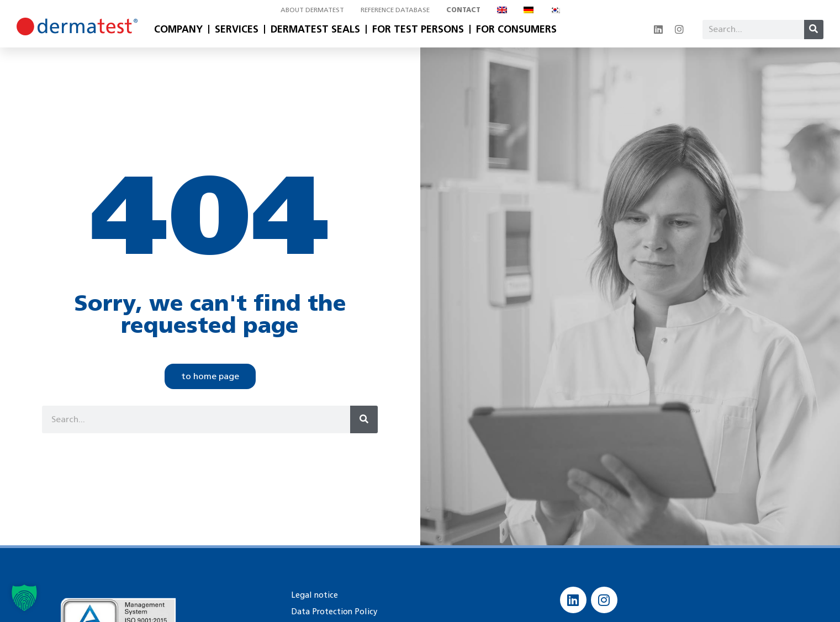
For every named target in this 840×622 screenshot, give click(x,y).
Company (178, 29)
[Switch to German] (529, 10)
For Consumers (516, 29)
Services (237, 29)
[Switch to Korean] (555, 10)
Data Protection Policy (332, 611)
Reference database (395, 10)
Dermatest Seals (315, 29)
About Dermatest (312, 10)
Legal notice (313, 595)
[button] (24, 598)
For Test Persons (418, 29)
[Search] (814, 30)
